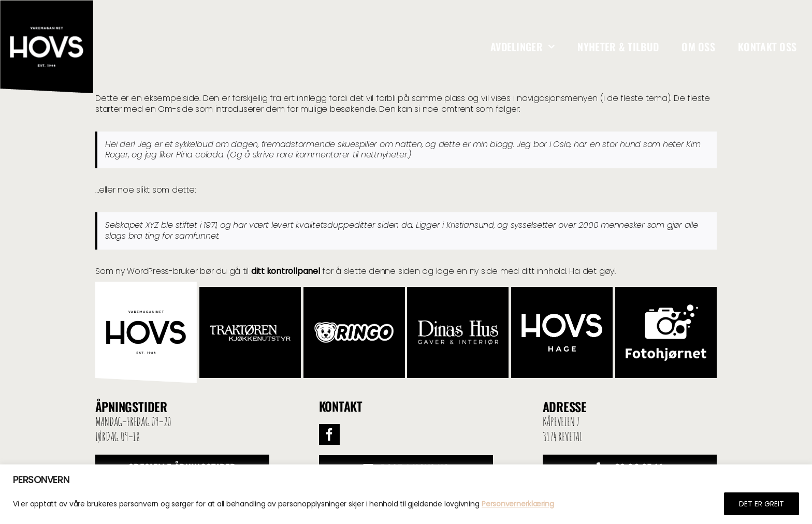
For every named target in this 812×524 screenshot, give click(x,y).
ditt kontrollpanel (286, 271)
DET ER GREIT (762, 504)
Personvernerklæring (518, 504)
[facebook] (329, 434)
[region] (406, 494)
